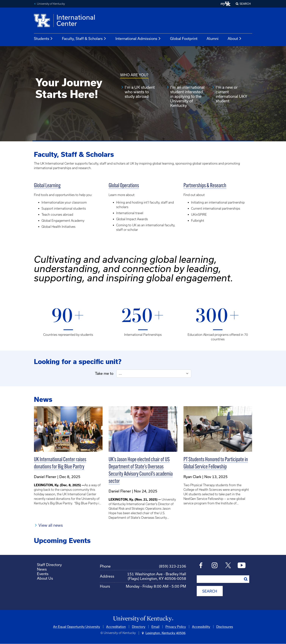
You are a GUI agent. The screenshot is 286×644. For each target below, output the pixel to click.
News (42, 569)
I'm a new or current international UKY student (231, 94)
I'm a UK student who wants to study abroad (140, 92)
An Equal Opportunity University (77, 627)
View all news (51, 525)
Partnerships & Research (205, 186)
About (235, 39)
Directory (139, 627)
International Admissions (138, 39)
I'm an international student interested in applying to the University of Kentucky (187, 96)
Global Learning (47, 186)
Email (155, 627)
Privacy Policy (176, 627)
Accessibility (201, 627)
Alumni (213, 38)
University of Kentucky (51, 4)
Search (245, 4)
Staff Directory (49, 565)
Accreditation (116, 627)
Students (43, 39)
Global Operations (124, 186)
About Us (45, 578)
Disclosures (225, 627)
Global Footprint (184, 38)
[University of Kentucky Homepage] (143, 619)
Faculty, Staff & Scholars (84, 39)
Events (43, 574)
